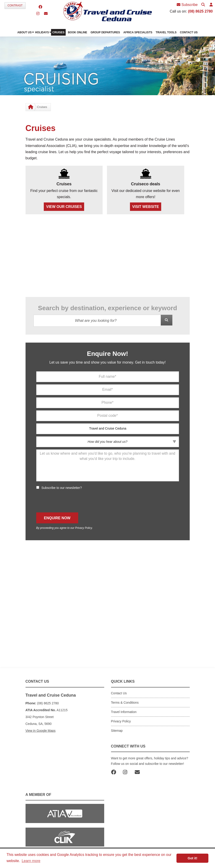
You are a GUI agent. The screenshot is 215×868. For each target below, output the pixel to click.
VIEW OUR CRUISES (64, 207)
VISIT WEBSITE (146, 207)
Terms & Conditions (125, 703)
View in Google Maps (41, 731)
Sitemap (117, 731)
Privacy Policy (83, 528)
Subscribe (187, 5)
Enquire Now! (107, 354)
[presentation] (71, 501)
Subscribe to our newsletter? (62, 488)
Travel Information (124, 712)
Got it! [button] (192, 858)
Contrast (15, 5)
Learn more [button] (31, 861)
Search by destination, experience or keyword (108, 308)
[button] (211, 5)
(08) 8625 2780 (200, 11)
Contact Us (119, 693)
